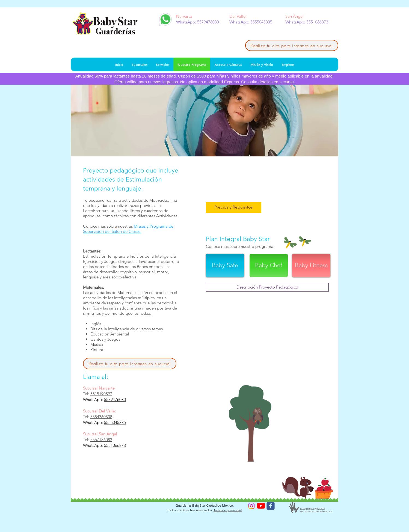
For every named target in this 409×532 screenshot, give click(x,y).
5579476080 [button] (209, 22)
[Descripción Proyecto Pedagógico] (267, 287)
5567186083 (101, 440)
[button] (234, 207)
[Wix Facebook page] (271, 506)
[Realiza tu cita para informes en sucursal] (292, 45)
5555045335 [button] (262, 22)
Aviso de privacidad (228, 510)
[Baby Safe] (225, 265)
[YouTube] (261, 506)
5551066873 (115, 445)
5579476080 (115, 399)
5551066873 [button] (318, 22)
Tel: (87, 394)
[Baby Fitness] (311, 265)
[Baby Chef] (269, 265)
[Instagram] (251, 506)
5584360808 (101, 417)
